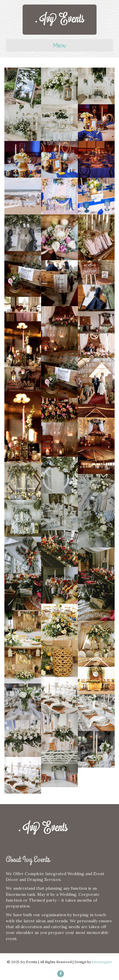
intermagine (102, 962)
